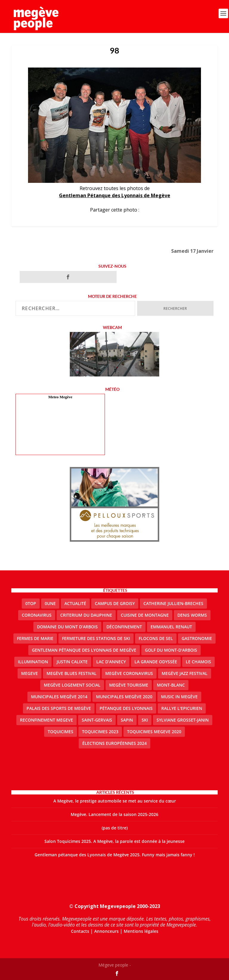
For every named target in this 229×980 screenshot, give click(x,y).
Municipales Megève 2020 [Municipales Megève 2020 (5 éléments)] (124, 697)
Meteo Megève (60, 397)
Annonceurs (106, 931)
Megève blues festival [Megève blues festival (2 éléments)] (72, 673)
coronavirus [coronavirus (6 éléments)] (37, 615)
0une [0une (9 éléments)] (50, 603)
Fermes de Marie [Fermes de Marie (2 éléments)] (35, 638)
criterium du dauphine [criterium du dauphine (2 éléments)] (86, 615)
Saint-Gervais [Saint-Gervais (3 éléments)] (97, 720)
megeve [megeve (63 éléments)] (30, 673)
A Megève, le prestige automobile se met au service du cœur (115, 801)
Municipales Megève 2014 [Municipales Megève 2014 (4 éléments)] (59, 697)
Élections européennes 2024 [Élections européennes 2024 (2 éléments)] (114, 743)
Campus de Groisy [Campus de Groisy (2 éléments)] (115, 603)
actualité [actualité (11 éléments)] (75, 603)
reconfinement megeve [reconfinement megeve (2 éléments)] (47, 720)
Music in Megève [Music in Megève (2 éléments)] (179, 697)
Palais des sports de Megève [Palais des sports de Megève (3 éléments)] (59, 708)
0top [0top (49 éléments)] (31, 603)
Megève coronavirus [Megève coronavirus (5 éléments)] (129, 673)
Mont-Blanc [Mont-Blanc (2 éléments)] (171, 685)
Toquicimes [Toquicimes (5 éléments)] (61, 732)
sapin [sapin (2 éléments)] (127, 720)
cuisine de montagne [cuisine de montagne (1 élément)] (145, 615)
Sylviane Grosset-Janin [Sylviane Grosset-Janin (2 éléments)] (183, 720)
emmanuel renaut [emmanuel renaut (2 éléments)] (171, 627)
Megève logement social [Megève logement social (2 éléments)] (72, 685)
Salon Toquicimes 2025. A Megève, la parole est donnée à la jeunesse (114, 841)
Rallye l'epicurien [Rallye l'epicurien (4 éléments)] (182, 708)
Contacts (80, 931)
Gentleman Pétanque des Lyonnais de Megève (115, 195)
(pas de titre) (115, 828)
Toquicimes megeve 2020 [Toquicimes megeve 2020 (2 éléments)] (154, 732)
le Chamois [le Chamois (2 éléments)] (198, 662)
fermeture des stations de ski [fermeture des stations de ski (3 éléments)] (96, 638)
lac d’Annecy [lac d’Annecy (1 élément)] (111, 662)
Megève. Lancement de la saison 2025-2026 (114, 814)
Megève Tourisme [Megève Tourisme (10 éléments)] (129, 685)
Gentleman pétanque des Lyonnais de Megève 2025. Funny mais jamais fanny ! (115, 855)
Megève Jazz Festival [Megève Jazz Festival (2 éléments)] (185, 673)
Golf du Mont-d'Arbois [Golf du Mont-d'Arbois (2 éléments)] (171, 650)
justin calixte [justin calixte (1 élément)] (72, 662)
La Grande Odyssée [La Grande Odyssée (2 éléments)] (156, 662)
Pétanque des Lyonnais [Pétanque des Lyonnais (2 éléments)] (126, 708)
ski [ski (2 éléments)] (145, 720)
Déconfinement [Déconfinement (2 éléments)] (124, 627)
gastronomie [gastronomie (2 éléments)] (197, 638)
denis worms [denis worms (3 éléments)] (192, 615)
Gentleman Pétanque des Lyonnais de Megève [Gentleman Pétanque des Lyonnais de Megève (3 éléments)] (84, 650)
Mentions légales (141, 931)
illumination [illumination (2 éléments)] (33, 662)
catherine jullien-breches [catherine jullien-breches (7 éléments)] (173, 603)
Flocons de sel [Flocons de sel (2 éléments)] (156, 638)
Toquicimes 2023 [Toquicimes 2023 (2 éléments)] (100, 732)
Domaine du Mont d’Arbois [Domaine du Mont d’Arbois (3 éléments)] (67, 627)
